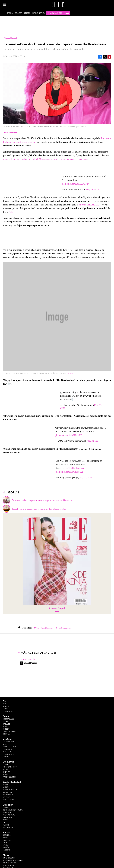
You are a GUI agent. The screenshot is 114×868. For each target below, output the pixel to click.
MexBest (7, 739)
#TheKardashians (76, 468)
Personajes (7, 749)
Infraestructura (10, 863)
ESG (4, 822)
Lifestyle (6, 797)
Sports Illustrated (12, 782)
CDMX (5, 843)
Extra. (11, 212)
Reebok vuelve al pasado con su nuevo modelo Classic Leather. (39, 509)
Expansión (8, 805)
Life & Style (8, 762)
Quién (6, 716)
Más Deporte (8, 795)
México (6, 838)
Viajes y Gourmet (9, 731)
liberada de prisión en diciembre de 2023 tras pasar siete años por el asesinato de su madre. (45, 159)
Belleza (18, 13)
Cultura (6, 734)
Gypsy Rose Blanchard (44, 628)
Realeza (6, 722)
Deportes (6, 769)
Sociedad (6, 850)
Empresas (7, 807)
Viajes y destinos (9, 747)
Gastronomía (8, 742)
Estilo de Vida (8, 754)
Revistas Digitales (59, 13)
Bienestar (7, 752)
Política (6, 832)
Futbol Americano (10, 790)
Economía (7, 812)
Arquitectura (8, 865)
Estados (6, 845)
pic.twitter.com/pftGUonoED (69, 435)
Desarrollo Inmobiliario (13, 860)
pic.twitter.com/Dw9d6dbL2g (70, 472)
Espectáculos (8, 719)
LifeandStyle (8, 827)
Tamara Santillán (28, 659)
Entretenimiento (10, 767)
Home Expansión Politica (13, 810)
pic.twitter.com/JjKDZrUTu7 (75, 184)
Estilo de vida (39, 13)
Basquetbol (8, 792)
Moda (10, 13)
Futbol (6, 785)
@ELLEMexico (30, 663)
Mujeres (6, 825)
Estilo (5, 764)
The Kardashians (64, 628)
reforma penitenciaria (89, 205)
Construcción (9, 858)
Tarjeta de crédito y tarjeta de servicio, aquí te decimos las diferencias (42, 500)
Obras (5, 820)
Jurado (6, 757)
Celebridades (11, 38)
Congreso (7, 840)
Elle (4, 701)
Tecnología (7, 817)
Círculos (6, 724)
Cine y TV (6, 772)
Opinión (6, 848)
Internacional (9, 815)
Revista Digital (57, 608)
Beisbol (6, 787)
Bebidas (6, 744)
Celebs (27, 13)
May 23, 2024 (92, 189)
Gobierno (7, 835)
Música (6, 774)
